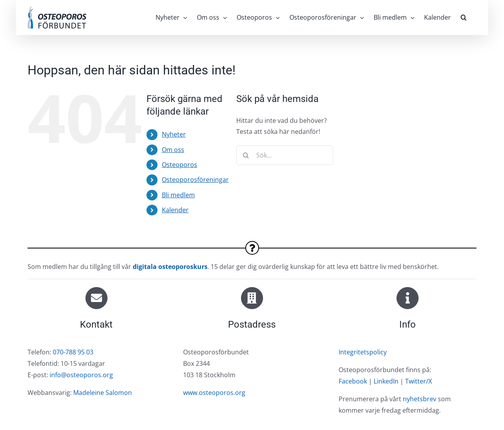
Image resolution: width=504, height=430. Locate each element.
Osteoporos (180, 165)
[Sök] (246, 155)
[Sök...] (285, 155)
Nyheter (174, 134)
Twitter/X (419, 381)
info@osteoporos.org (81, 375)
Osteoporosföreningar (195, 180)
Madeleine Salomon (103, 393)
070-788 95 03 (73, 352)
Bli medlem (178, 195)
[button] (464, 17)
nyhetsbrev (420, 399)
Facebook (353, 381)
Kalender (175, 210)
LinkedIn (386, 381)
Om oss (173, 150)
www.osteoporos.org (214, 393)
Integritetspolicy (363, 352)
